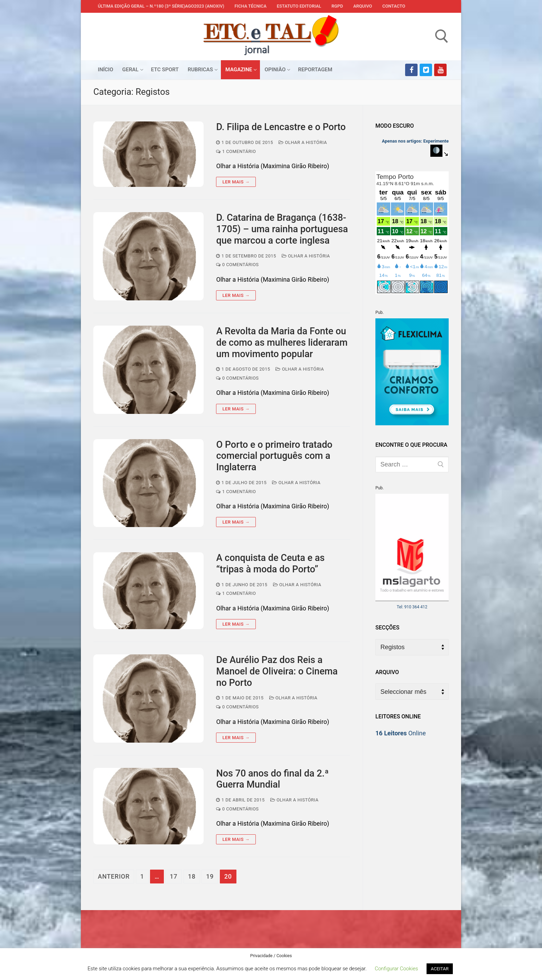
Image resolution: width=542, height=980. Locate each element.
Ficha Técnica (251, 6)
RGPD (337, 6)
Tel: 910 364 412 (412, 607)
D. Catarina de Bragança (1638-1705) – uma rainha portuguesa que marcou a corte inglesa (282, 229)
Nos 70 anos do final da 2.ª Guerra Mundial (272, 779)
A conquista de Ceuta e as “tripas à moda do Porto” (270, 564)
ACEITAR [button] (440, 969)
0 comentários (237, 265)
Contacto (394, 6)
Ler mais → (236, 182)
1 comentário (236, 151)
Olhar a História (303, 142)
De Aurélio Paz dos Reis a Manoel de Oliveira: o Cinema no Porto (277, 671)
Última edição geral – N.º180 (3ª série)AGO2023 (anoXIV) (161, 6)
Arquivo (363, 6)
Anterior (114, 876)
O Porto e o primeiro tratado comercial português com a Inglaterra (274, 456)
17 (174, 876)
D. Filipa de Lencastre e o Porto (281, 127)
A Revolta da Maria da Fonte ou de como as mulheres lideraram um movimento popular (282, 343)
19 (210, 876)
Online (401, 733)
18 (192, 876)
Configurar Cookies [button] (396, 969)
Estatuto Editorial (299, 6)
